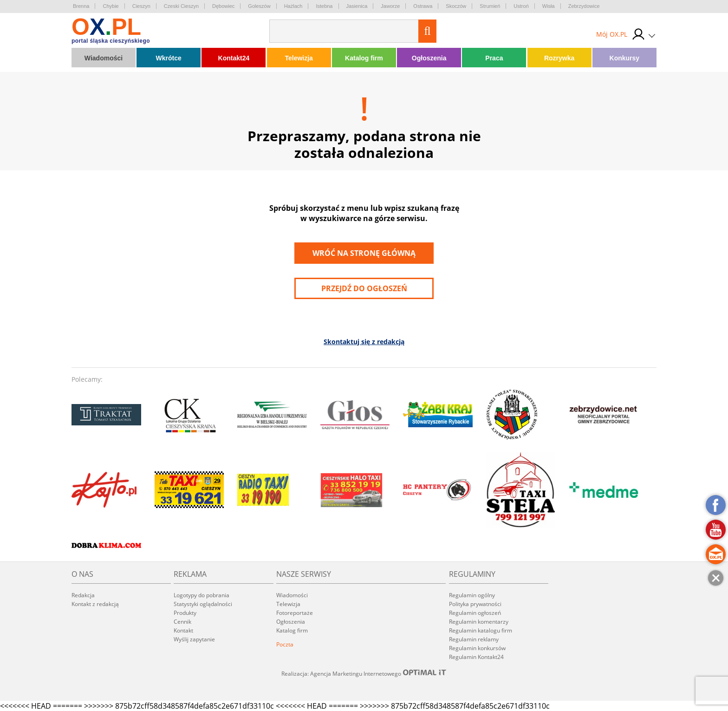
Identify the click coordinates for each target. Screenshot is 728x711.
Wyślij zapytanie (194, 639)
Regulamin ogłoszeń (475, 613)
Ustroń (521, 6)
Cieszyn (141, 6)
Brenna (81, 6)
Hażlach (293, 6)
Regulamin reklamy (474, 639)
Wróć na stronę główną (364, 253)
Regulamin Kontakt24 (476, 657)
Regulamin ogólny (472, 595)
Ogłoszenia (429, 58)
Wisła (549, 6)
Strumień (490, 6)
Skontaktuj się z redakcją (364, 342)
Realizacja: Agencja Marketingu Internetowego (364, 673)
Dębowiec (223, 6)
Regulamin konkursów (477, 648)
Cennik (182, 622)
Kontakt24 (234, 58)
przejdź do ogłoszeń (364, 288)
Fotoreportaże (295, 613)
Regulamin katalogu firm (481, 630)
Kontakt (183, 630)
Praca (494, 58)
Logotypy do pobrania (201, 595)
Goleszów (259, 6)
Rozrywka (559, 58)
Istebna (324, 6)
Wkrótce (169, 58)
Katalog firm (364, 58)
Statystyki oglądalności (203, 604)
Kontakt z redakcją (95, 604)
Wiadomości (104, 58)
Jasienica (357, 6)
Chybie (110, 6)
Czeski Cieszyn (181, 6)
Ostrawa (423, 6)
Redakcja (83, 595)
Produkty (185, 613)
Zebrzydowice (584, 6)
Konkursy (625, 58)
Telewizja (299, 58)
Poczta (285, 644)
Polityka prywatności (475, 604)
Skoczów (456, 6)
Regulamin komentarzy (479, 622)
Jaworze (390, 6)
